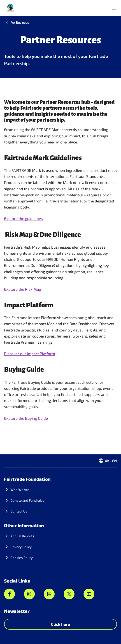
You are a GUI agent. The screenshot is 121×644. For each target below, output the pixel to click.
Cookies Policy (22, 558)
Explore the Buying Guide (26, 418)
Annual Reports (22, 536)
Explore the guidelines (23, 218)
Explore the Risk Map (23, 289)
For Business (20, 22)
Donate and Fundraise (27, 500)
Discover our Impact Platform (30, 354)
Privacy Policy (21, 547)
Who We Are (20, 490)
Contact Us (19, 511)
